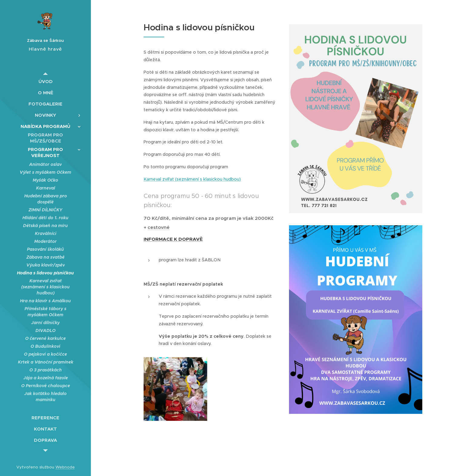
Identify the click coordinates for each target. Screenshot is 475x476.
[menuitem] (45, 81)
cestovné (159, 227)
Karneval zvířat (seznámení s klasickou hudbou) (192, 179)
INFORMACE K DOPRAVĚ (173, 239)
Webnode (65, 467)
